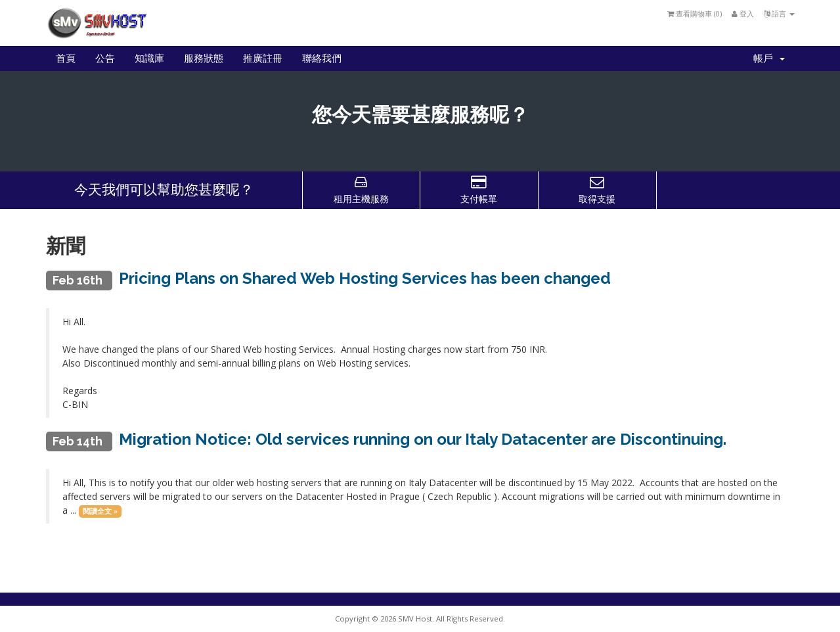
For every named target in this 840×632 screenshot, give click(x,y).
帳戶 (769, 58)
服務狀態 (204, 58)
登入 (743, 13)
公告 (105, 58)
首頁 (66, 58)
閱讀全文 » (100, 511)
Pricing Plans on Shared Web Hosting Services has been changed (365, 278)
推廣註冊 (263, 58)
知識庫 (149, 58)
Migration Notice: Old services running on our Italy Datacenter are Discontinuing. (423, 439)
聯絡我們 (322, 58)
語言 (779, 13)
